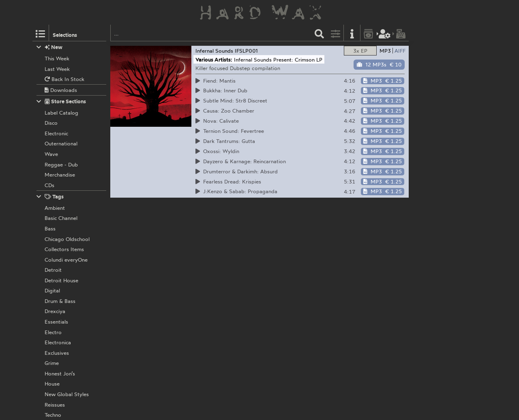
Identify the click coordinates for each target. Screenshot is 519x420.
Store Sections (61, 101)
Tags (50, 197)
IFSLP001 (246, 51)
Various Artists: (214, 60)
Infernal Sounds (214, 51)
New (50, 47)
